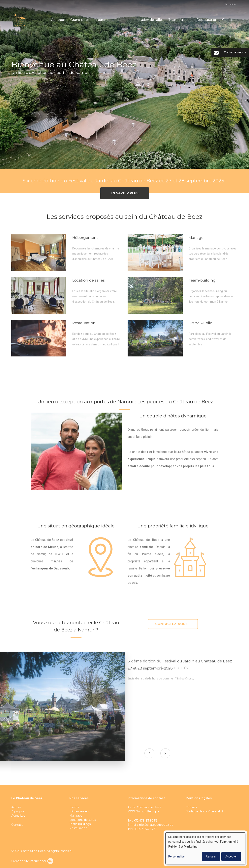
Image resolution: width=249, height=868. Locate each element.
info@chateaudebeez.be (156, 825)
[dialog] (205, 848)
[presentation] (150, 755)
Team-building (180, 20)
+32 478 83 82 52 (145, 821)
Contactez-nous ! (173, 626)
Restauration (207, 20)
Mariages (76, 816)
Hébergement (80, 811)
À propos (58, 20)
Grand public (81, 20)
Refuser (211, 856)
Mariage (124, 20)
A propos (18, 811)
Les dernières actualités (166, 670)
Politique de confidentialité (204, 811)
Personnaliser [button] (177, 856)
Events (74, 807)
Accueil (16, 807)
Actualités (230, 4)
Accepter (231, 856)
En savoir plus (125, 195)
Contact (229, 20)
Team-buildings (80, 824)
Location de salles (149, 20)
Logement (105, 20)
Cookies (192, 807)
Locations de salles (83, 820)
